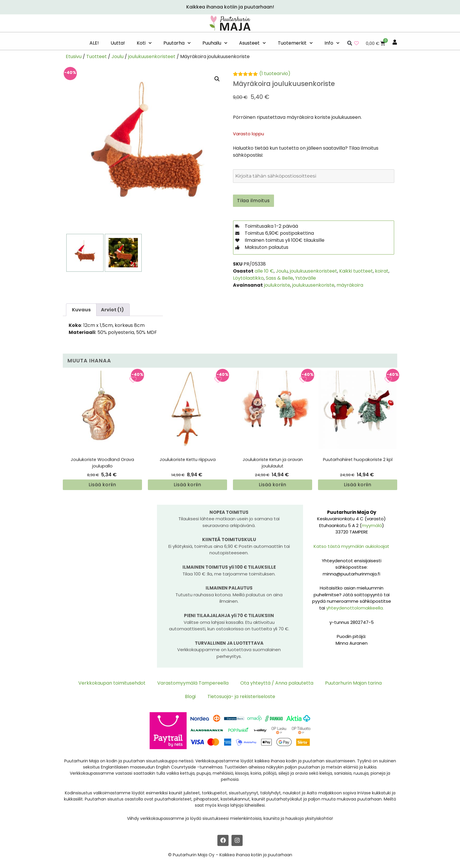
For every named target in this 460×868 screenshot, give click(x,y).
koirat (382, 271)
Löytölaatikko (248, 278)
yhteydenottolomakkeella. (355, 608)
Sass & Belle (279, 278)
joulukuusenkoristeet (152, 56)
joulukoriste (277, 285)
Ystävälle (306, 278)
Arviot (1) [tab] (112, 310)
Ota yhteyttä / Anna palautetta (277, 683)
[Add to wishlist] (133, 380)
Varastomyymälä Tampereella (193, 683)
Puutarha (177, 43)
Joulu (117, 56)
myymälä (372, 525)
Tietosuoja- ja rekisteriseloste (241, 696)
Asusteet (252, 43)
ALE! (94, 43)
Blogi (190, 696)
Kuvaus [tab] (81, 310)
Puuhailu (215, 43)
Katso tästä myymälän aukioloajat (351, 546)
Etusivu (74, 56)
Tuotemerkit (295, 43)
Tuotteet (97, 56)
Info (332, 43)
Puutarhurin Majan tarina (353, 683)
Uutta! (118, 43)
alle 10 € (264, 271)
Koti (144, 43)
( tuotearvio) (275, 74)
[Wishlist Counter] (356, 43)
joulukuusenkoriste (313, 285)
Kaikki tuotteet (356, 271)
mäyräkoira (350, 285)
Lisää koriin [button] (102, 485)
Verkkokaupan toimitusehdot (112, 683)
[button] (350, 43)
